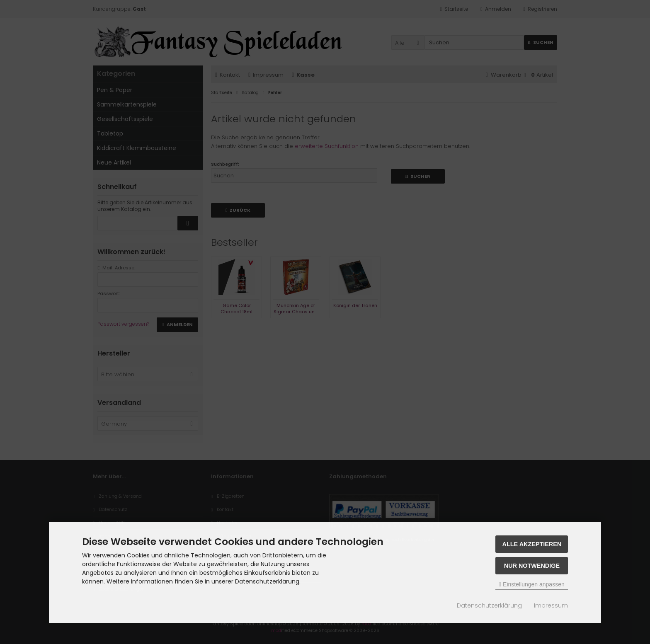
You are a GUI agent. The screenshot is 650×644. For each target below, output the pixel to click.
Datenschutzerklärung (489, 605)
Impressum (551, 605)
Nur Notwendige (532, 566)
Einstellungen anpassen (532, 584)
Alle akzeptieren (532, 544)
